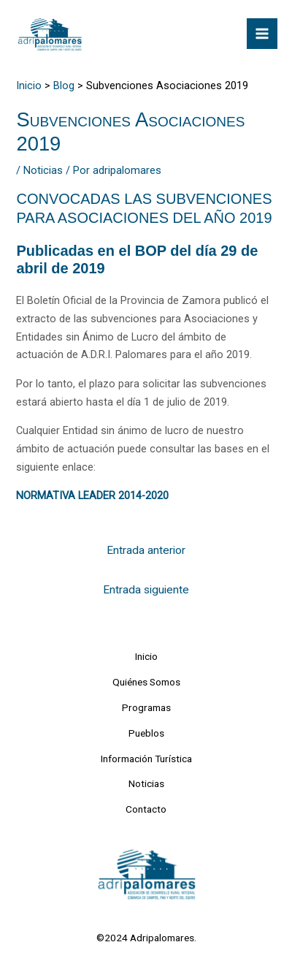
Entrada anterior (146, 550)
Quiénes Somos (146, 682)
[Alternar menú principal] (262, 34)
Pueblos (146, 733)
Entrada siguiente (146, 590)
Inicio (146, 656)
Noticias (43, 170)
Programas (146, 707)
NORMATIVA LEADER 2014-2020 (92, 495)
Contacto (146, 809)
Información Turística (146, 759)
